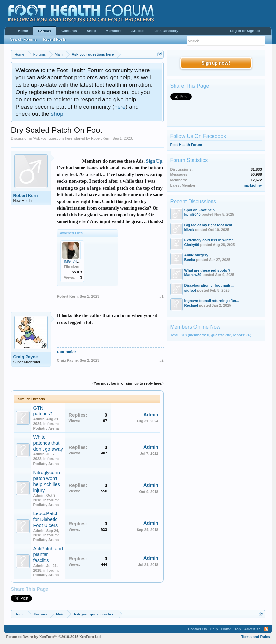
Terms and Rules (256, 637)
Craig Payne (25, 357)
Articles (138, 31)
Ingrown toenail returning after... (212, 301)
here (120, 107)
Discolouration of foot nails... (209, 285)
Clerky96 (192, 245)
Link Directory (166, 31)
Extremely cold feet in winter (209, 240)
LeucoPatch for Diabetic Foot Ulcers (46, 519)
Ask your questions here (53, 138)
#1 (161, 296)
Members (114, 31)
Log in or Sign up (245, 31)
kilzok (189, 230)
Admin (39, 419)
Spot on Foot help (200, 210)
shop (57, 114)
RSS (266, 629)
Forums (45, 31)
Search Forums (23, 39)
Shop (91, 31)
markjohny (253, 185)
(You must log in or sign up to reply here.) (128, 383)
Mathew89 (193, 275)
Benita (190, 260)
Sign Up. (155, 161)
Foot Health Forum (186, 145)
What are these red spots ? (207, 270)
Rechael (191, 305)
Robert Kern (101, 138)
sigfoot (190, 290)
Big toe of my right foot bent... (210, 225)
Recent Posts (55, 39)
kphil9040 (193, 214)
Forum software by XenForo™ (54, 637)
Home (23, 31)
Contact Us (197, 629)
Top (238, 629)
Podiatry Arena (46, 428)
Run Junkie (66, 352)
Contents (69, 31)
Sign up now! (216, 63)
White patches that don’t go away (48, 443)
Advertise (252, 629)
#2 (161, 360)
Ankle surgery (196, 255)
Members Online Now (195, 327)
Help (214, 629)
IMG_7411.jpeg (76, 261)
